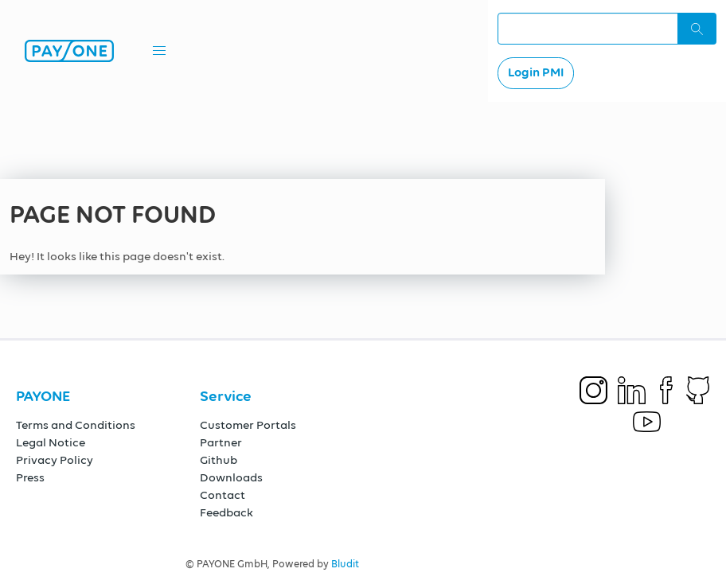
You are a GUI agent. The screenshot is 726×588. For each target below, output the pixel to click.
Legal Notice (51, 443)
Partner (221, 443)
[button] (159, 51)
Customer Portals (248, 425)
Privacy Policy (55, 460)
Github (219, 460)
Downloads (231, 478)
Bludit (345, 565)
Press (30, 478)
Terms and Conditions (76, 425)
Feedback (226, 513)
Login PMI (536, 73)
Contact (222, 495)
